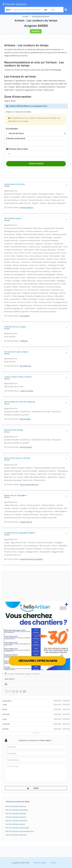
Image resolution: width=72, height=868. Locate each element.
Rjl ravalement (26, 366)
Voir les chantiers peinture (15, 806)
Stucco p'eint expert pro (29, 484)
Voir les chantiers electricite (16, 821)
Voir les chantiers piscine (15, 824)
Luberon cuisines (27, 391)
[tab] (36, 185)
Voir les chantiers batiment (16, 835)
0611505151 (10, 679)
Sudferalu (24, 341)
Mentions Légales (40, 863)
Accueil (26, 16)
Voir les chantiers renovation (16, 810)
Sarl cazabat (25, 316)
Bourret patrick (26, 447)
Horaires (37, 733)
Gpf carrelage (25, 419)
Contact (53, 863)
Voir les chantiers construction (17, 828)
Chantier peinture (15, 4)
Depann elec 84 (26, 522)
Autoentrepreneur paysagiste (31, 559)
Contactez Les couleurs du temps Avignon (35, 740)
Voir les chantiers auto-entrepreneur (19, 831)
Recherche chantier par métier (18, 802)
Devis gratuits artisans (41, 16)
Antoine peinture (27, 207)
